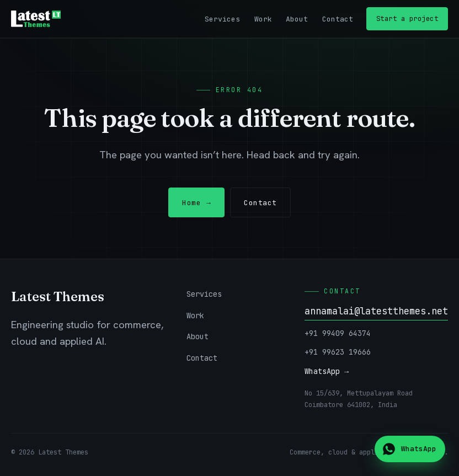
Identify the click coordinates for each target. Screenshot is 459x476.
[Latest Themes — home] (36, 19)
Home (196, 203)
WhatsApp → (327, 371)
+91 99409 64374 (338, 333)
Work (263, 19)
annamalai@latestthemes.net (376, 311)
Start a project (407, 18)
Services (222, 19)
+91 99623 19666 (338, 352)
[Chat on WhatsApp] (410, 449)
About (297, 19)
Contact (338, 19)
